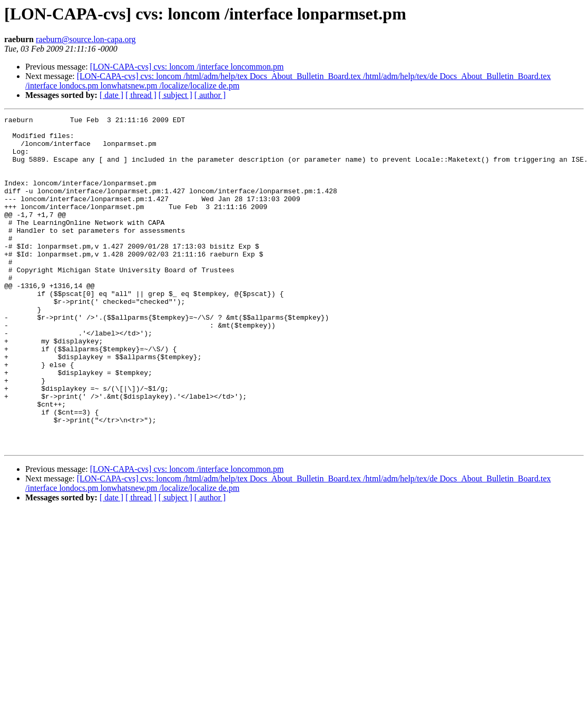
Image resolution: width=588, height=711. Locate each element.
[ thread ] (141, 95)
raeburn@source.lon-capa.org (86, 39)
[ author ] (210, 95)
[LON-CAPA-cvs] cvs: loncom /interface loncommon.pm (187, 67)
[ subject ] (175, 95)
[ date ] (111, 95)
